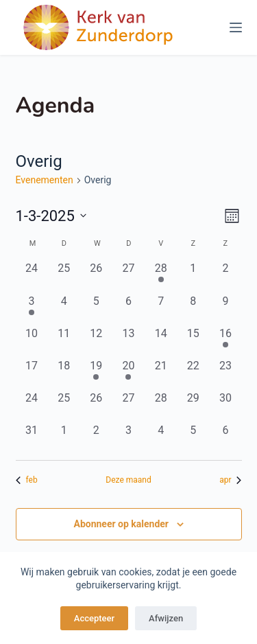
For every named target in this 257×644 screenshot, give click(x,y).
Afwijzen (166, 618)
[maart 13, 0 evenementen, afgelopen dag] (128, 342)
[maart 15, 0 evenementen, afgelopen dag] (193, 342)
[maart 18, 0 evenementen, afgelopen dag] (64, 374)
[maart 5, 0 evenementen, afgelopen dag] (96, 309)
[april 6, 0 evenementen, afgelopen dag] (225, 438)
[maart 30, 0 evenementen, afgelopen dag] (225, 406)
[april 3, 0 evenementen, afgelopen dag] (128, 438)
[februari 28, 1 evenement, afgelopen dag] (161, 276)
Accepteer (94, 618)
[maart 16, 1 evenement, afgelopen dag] (225, 342)
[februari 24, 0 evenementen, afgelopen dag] (32, 276)
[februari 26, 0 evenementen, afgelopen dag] (96, 276)
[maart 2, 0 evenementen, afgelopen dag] (225, 276)
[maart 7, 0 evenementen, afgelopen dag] (161, 309)
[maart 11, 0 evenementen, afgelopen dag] (64, 342)
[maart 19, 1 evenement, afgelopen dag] (96, 374)
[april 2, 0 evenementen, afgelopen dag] (96, 438)
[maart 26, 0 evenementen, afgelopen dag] (96, 406)
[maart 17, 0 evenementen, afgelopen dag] (32, 374)
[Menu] (236, 27)
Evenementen (45, 180)
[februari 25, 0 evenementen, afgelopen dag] (64, 276)
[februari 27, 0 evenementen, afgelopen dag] (128, 276)
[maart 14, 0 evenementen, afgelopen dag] (161, 342)
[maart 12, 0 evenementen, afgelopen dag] (96, 342)
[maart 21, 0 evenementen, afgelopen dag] (161, 374)
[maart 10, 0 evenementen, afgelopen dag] (32, 342)
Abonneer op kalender (121, 524)
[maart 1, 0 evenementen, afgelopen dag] (193, 276)
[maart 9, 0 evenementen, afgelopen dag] (225, 309)
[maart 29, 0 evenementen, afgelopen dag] (193, 406)
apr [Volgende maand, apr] (230, 480)
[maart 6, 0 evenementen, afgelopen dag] (128, 309)
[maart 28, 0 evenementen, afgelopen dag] (161, 406)
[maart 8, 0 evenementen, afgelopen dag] (193, 309)
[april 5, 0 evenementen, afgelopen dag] (193, 438)
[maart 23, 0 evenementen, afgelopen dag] (225, 374)
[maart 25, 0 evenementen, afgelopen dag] (64, 406)
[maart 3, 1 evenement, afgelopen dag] (32, 309)
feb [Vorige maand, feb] (27, 480)
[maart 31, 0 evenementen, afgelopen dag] (32, 438)
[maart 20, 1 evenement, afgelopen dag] (128, 374)
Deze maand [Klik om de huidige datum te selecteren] (128, 480)
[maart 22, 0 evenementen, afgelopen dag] (193, 374)
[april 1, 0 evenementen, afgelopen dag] (64, 438)
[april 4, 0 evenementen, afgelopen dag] (161, 438)
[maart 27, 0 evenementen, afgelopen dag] (128, 406)
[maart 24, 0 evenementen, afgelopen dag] (32, 406)
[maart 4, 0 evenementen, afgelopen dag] (64, 309)
